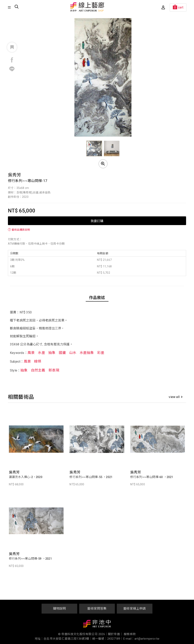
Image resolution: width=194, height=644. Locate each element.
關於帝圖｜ (115, 634)
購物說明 (59, 609)
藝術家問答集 (97, 609)
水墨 (41, 353)
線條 (38, 361)
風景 (31, 353)
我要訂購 (97, 221)
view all (175, 397)
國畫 (62, 353)
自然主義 (38, 370)
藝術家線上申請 (135, 609)
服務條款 (130, 634)
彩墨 (101, 353)
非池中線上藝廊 (87, 7)
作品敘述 (97, 298)
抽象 (52, 353)
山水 (73, 353)
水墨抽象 (87, 353)
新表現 (54, 370)
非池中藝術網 (97, 624)
